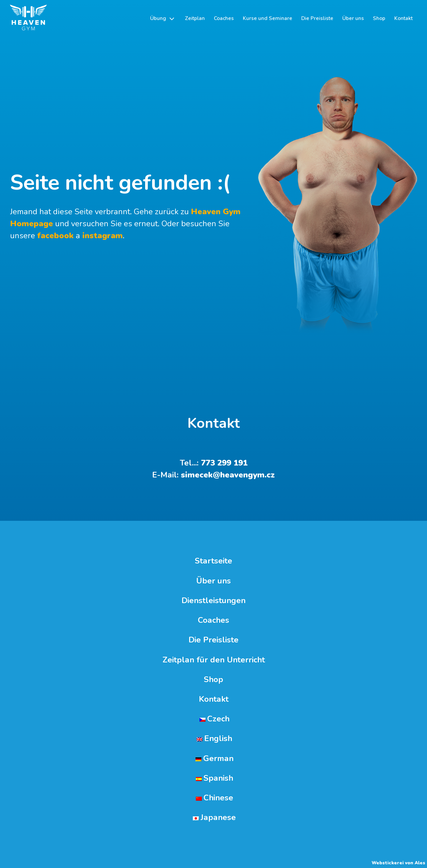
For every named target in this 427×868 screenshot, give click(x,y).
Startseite (213, 561)
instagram (101, 236)
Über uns (213, 581)
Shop (213, 680)
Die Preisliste (213, 640)
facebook (55, 236)
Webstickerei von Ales (398, 863)
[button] (163, 19)
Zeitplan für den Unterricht (214, 660)
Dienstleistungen (213, 601)
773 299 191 (224, 463)
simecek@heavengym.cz (228, 475)
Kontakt (214, 699)
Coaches (213, 620)
